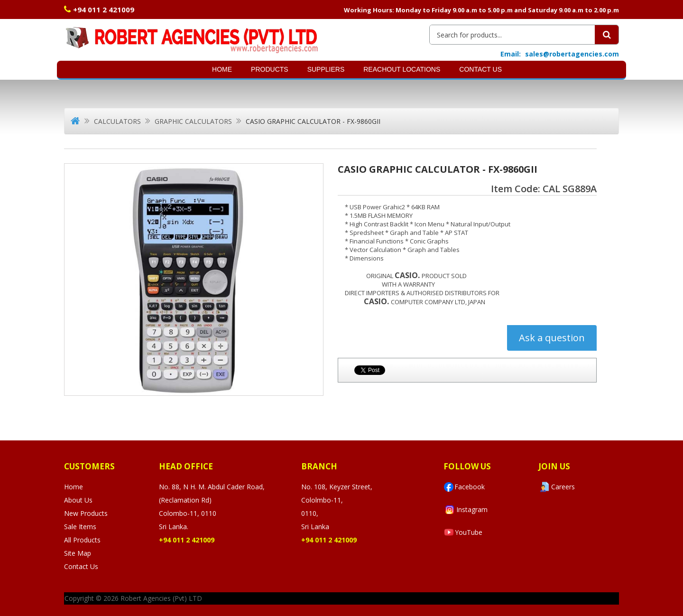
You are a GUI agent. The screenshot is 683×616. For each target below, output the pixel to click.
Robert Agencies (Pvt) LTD (161, 598)
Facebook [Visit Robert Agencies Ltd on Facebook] (464, 487)
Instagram (466, 510)
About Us (78, 500)
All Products (82, 540)
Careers (557, 487)
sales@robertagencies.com (572, 54)
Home (222, 69)
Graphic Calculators (193, 121)
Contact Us (480, 69)
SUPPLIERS (326, 69)
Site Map (78, 553)
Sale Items (80, 527)
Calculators (117, 121)
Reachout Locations (402, 69)
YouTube (463, 532)
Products (270, 69)
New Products (86, 513)
